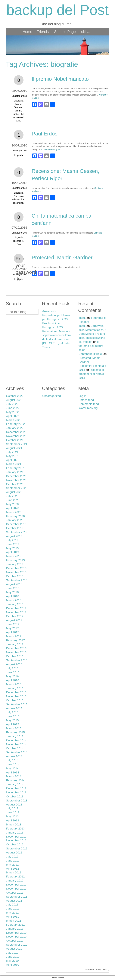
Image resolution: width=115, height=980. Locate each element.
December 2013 (16, 788)
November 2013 (16, 792)
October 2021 (15, 440)
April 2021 (12, 460)
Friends (43, 32)
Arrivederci (49, 311)
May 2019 (12, 548)
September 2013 (17, 800)
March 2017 (14, 636)
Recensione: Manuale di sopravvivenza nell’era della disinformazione (58, 335)
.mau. (82, 318)
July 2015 (12, 712)
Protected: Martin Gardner (62, 257)
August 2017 (14, 620)
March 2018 (14, 600)
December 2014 (16, 740)
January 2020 (15, 520)
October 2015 (15, 700)
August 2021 (14, 448)
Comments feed (89, 404)
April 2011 (12, 917)
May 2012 (12, 865)
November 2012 (16, 840)
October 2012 (15, 844)
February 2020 (15, 516)
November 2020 (16, 480)
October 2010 (15, 941)
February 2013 (15, 829)
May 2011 (12, 913)
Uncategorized (19, 96)
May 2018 (12, 592)
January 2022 (15, 428)
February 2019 (15, 560)
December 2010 (16, 933)
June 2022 (13, 408)
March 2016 (14, 684)
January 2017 (15, 644)
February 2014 (15, 780)
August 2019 (14, 536)
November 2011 (16, 889)
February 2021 (15, 468)
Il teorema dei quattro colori (91, 346)
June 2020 (13, 500)
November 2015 (16, 696)
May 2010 (12, 961)
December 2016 (16, 648)
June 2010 (13, 957)
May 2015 (12, 720)
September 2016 (17, 660)
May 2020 (12, 504)
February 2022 (15, 424)
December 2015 (16, 692)
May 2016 (12, 676)
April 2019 (12, 552)
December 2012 (16, 837)
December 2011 (16, 885)
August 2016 (14, 664)
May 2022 (12, 412)
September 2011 (17, 897)
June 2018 (13, 588)
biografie (18, 101)
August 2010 (14, 949)
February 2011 (15, 925)
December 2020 (16, 476)
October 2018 (15, 576)
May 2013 (12, 816)
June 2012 (13, 861)
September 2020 (17, 488)
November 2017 (16, 612)
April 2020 (12, 508)
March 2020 (14, 512)
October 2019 (15, 528)
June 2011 (13, 909)
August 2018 (14, 584)
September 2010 (17, 945)
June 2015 (13, 716)
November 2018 (16, 572)
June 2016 (13, 672)
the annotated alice (19, 117)
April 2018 (12, 596)
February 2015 (15, 732)
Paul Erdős (44, 134)
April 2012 (12, 869)
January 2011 (15, 929)
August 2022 (14, 400)
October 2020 (15, 484)
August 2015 (14, 708)
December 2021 (16, 432)
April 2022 (12, 416)
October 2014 (15, 748)
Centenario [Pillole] (91, 354)
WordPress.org (88, 408)
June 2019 (13, 544)
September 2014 (17, 752)
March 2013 (14, 824)
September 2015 (17, 704)
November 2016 (16, 652)
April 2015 (12, 724)
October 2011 (15, 893)
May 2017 (12, 628)
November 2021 (16, 436)
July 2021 (12, 452)
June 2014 (13, 764)
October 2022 (15, 396)
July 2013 (12, 808)
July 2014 (12, 760)
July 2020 (12, 496)
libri (23, 199)
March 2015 (14, 728)
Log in (82, 396)
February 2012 (15, 877)
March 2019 (14, 556)
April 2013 (12, 820)
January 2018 (15, 604)
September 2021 (17, 444)
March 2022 (14, 420)
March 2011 (14, 921)
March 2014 (14, 776)
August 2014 (14, 756)
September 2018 (17, 580)
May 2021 (12, 456)
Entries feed (86, 400)
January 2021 (15, 472)
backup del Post (57, 10)
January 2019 (15, 564)
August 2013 (14, 805)
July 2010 (12, 953)
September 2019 (17, 532)
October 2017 (15, 616)
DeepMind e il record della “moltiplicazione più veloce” (92, 338)
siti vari (87, 32)
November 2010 (16, 937)
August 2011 (14, 901)
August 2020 (14, 492)
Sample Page (65, 32)
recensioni (19, 203)
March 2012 (14, 872)
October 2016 (15, 656)
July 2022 (12, 404)
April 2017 (12, 632)
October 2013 (15, 796)
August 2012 (14, 853)
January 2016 (15, 688)
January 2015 (15, 736)
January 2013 (15, 833)
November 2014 (16, 744)
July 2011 (12, 905)
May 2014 (12, 768)
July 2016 (12, 668)
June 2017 (13, 624)
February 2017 (15, 640)
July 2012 (12, 857)
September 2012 (17, 848)
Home (27, 32)
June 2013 (13, 812)
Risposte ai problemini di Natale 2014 (91, 374)
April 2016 (12, 680)
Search (13, 304)
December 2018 (16, 568)
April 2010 (12, 965)
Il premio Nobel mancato (60, 79)
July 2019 (12, 540)
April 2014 (12, 772)
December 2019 (16, 524)
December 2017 (16, 608)
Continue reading (51, 149)
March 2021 (14, 464)
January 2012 (15, 881)
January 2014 (15, 784)
